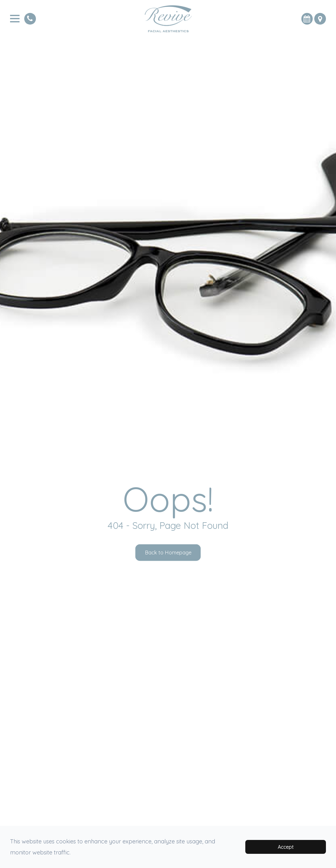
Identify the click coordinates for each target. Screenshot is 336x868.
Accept (286, 847)
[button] (318, 19)
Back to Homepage (168, 553)
